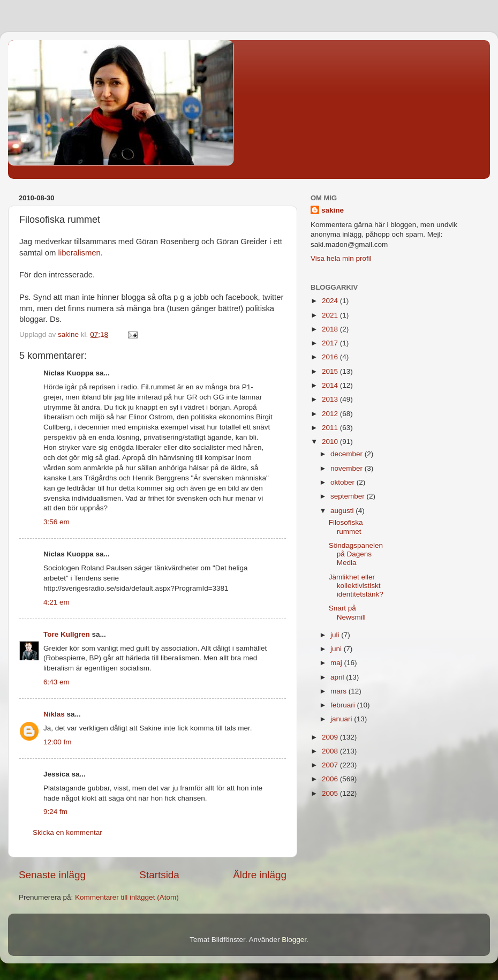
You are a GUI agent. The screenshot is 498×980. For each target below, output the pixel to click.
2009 (331, 737)
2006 (331, 779)
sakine (333, 210)
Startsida (159, 875)
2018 (331, 329)
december (348, 454)
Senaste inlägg (52, 875)
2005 (331, 793)
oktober (344, 482)
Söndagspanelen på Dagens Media (356, 554)
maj (337, 663)
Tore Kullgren (67, 634)
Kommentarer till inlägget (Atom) (127, 897)
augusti (343, 511)
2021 (331, 315)
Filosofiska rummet (346, 527)
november (348, 468)
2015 (331, 371)
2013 (331, 399)
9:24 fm (55, 812)
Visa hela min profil (341, 258)
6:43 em (56, 682)
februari (344, 705)
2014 (331, 385)
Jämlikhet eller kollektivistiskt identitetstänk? (356, 586)
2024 (331, 301)
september (349, 496)
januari (342, 719)
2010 (331, 442)
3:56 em (56, 522)
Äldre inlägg (260, 875)
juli (336, 635)
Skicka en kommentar (67, 832)
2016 (331, 357)
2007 (331, 765)
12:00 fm (58, 742)
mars (339, 691)
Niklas (54, 714)
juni (337, 649)
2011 (331, 428)
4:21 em (56, 602)
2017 (331, 343)
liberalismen (80, 253)
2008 (331, 751)
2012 (331, 414)
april (338, 677)
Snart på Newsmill (347, 612)
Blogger (294, 940)
